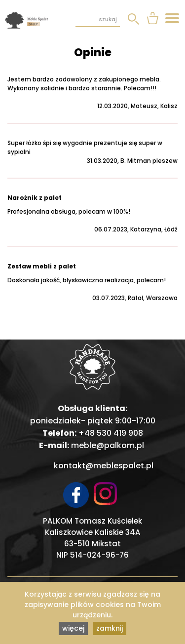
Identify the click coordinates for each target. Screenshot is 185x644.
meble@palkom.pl (108, 445)
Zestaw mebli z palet (42, 266)
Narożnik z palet (35, 198)
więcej (73, 628)
